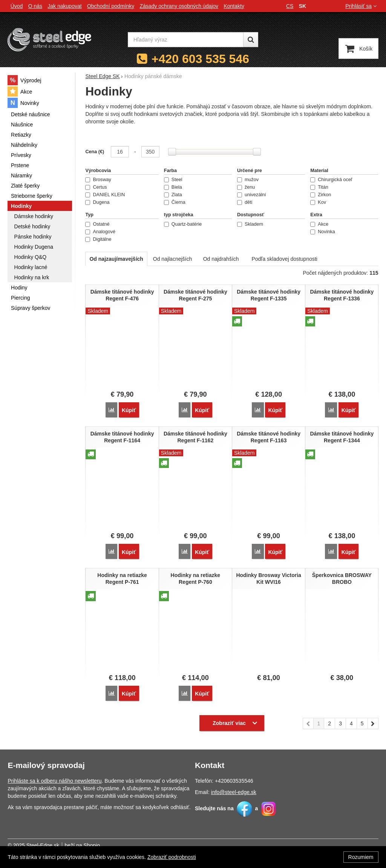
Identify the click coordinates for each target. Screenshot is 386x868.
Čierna (175, 202)
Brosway (98, 180)
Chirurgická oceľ (331, 180)
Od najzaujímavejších (116, 259)
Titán (319, 187)
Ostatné (97, 224)
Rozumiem (361, 857)
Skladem (250, 224)
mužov (248, 180)
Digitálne (98, 239)
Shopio (92, 845)
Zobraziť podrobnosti (172, 857)
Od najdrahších (221, 259)
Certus (96, 187)
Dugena (97, 202)
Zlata (173, 195)
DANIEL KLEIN (105, 195)
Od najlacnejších (173, 259)
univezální (252, 195)
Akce (319, 224)
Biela (173, 187)
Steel (173, 180)
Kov (318, 202)
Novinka (323, 232)
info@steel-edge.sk (234, 791)
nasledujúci (373, 724)
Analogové (100, 232)
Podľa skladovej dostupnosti (284, 259)
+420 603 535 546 (200, 59)
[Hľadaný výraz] (186, 40)
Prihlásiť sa (362, 6)
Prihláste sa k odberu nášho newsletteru (54, 780)
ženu (246, 187)
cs (290, 6)
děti (245, 202)
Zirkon (321, 195)
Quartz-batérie (183, 224)
